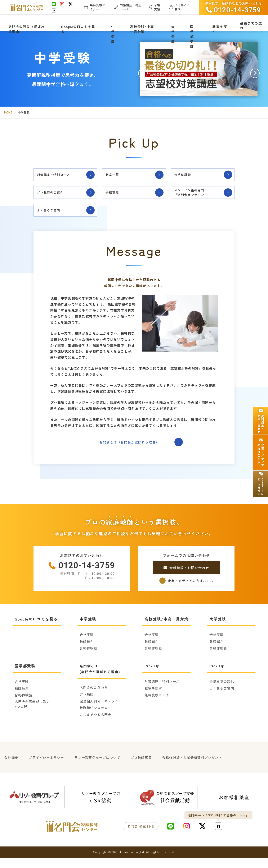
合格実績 (114, 200)
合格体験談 (185, 180)
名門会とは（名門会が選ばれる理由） (134, 454)
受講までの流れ (222, 693)
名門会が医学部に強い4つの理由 (32, 716)
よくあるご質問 (52, 221)
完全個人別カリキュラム (99, 713)
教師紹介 (87, 653)
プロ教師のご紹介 (54, 200)
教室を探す (153, 700)
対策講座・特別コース (58, 180)
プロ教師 (87, 706)
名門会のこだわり (94, 699)
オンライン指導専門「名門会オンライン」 (195, 200)
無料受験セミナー (158, 707)
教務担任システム (94, 719)
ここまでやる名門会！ (97, 726)
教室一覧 (114, 180)
